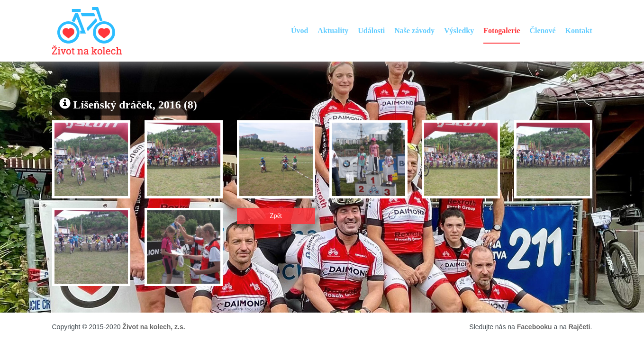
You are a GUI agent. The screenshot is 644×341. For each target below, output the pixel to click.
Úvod (299, 31)
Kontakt (579, 31)
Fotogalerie (502, 31)
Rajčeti (580, 327)
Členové (542, 31)
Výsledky (459, 31)
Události (371, 31)
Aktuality (333, 31)
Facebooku (535, 327)
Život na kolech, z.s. (154, 327)
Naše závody (414, 31)
